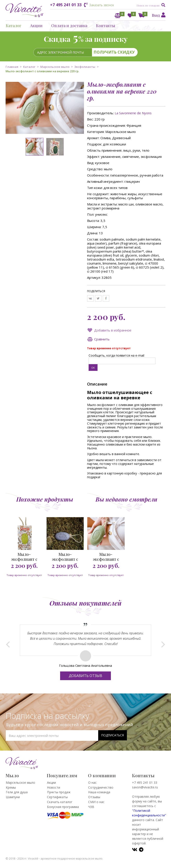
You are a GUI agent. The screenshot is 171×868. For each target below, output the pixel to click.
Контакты (106, 26)
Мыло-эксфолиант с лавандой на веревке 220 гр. (65, 557)
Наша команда (99, 792)
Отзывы (94, 797)
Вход (156, 15)
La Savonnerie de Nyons (133, 113)
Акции (36, 26)
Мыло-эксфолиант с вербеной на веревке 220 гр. (24, 557)
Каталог (14, 26)
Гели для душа (17, 792)
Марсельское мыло (55, 67)
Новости (54, 787)
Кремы (11, 787)
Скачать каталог (60, 802)
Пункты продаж (59, 792)
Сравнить (102, 339)
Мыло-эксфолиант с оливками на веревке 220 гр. (106, 557)
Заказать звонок (102, 5)
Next (163, 643)
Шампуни (13, 797)
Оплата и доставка (69, 26)
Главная (12, 67)
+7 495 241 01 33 (66, 5)
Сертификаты (57, 797)
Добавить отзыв (85, 676)
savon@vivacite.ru (145, 787)
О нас (92, 783)
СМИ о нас (96, 802)
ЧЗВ (91, 807)
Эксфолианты (85, 67)
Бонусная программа (63, 807)
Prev (8, 643)
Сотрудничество (101, 787)
